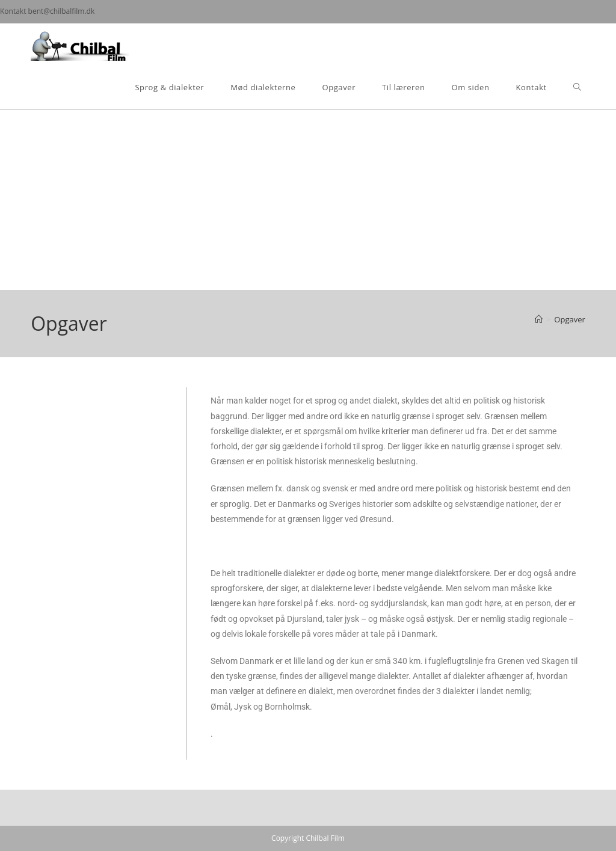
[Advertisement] (308, 200)
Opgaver (569, 319)
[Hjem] (539, 319)
